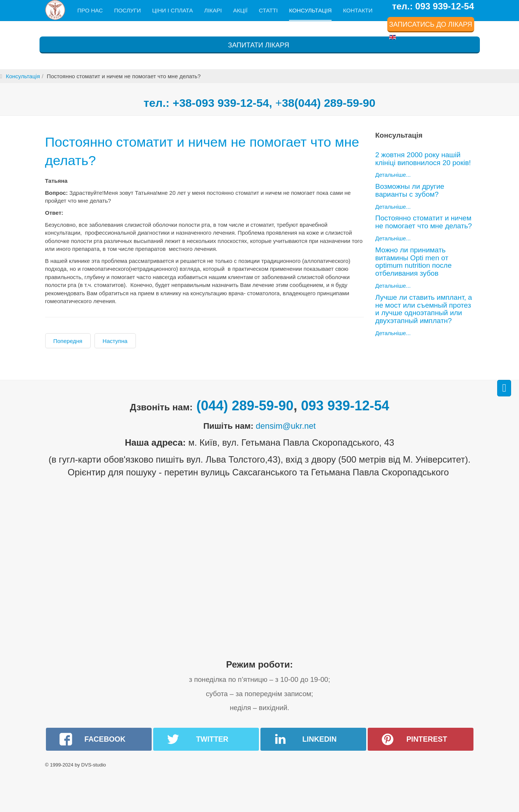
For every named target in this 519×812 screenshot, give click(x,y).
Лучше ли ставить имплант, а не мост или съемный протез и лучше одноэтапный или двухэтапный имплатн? (424, 309)
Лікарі (213, 10)
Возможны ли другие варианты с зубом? (410, 190)
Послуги (127, 10)
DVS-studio (94, 765)
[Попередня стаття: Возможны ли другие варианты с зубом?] (68, 341)
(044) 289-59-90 (245, 406)
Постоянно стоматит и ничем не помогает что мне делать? (171, 150)
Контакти (358, 10)
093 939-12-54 (345, 406)
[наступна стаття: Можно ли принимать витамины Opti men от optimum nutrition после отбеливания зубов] (115, 341)
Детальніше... (393, 175)
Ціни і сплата (172, 10)
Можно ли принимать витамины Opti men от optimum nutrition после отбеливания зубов (413, 262)
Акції (240, 10)
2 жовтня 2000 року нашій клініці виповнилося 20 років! (423, 159)
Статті (268, 10)
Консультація (310, 10)
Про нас (90, 10)
